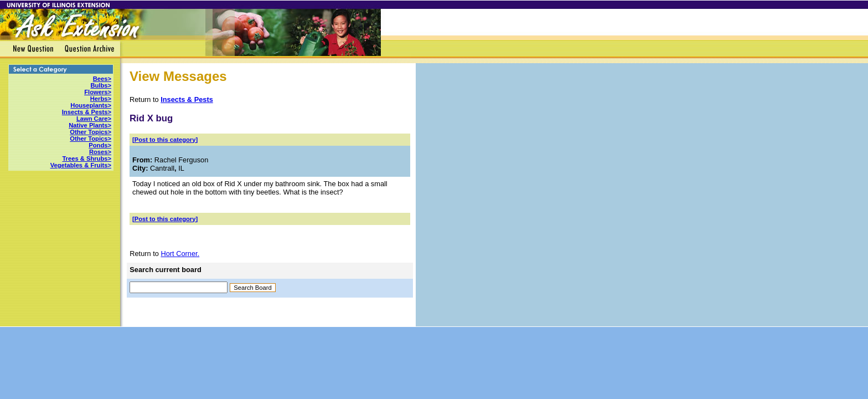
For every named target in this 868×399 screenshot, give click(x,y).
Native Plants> (90, 125)
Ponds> (100, 145)
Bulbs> (101, 85)
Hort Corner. (180, 254)
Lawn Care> (94, 119)
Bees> (102, 79)
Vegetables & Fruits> (81, 165)
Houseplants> (91, 105)
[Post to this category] (165, 140)
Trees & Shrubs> (87, 158)
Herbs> (101, 99)
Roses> (100, 152)
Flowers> (98, 92)
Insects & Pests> (87, 112)
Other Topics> (91, 132)
